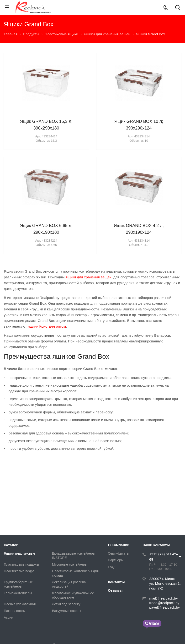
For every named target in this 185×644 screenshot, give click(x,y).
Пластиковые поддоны (21, 564)
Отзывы (115, 590)
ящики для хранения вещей (88, 277)
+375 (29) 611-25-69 (164, 557)
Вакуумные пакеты (67, 611)
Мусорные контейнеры (70, 564)
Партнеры (116, 560)
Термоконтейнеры (18, 593)
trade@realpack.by (164, 603)
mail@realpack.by (163, 598)
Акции (8, 617)
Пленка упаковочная (20, 604)
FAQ (111, 567)
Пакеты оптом (15, 611)
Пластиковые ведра (19, 571)
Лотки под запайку (66, 604)
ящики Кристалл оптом (47, 326)
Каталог (11, 545)
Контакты (116, 582)
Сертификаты (119, 553)
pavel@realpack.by (164, 607)
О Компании (119, 545)
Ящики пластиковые (19, 553)
